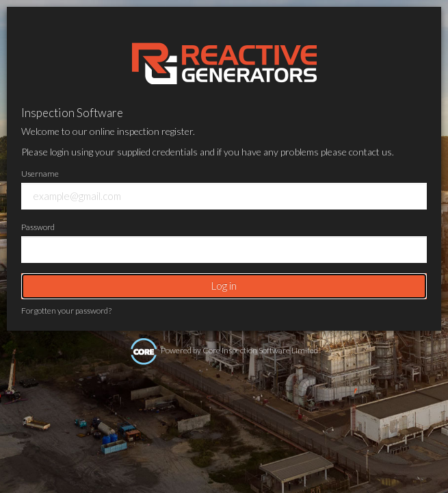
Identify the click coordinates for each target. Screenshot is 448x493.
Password (38, 227)
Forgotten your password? (66, 311)
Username (40, 174)
